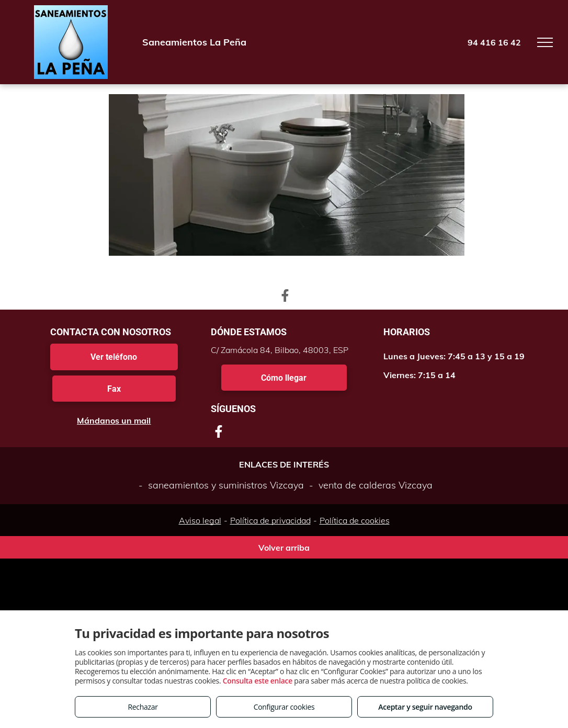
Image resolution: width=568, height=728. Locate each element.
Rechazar (143, 707)
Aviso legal (200, 520)
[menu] (545, 42)
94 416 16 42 (494, 42)
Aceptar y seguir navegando (425, 707)
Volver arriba (284, 548)
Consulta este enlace (258, 681)
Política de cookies (355, 520)
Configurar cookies (284, 707)
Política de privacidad (270, 520)
